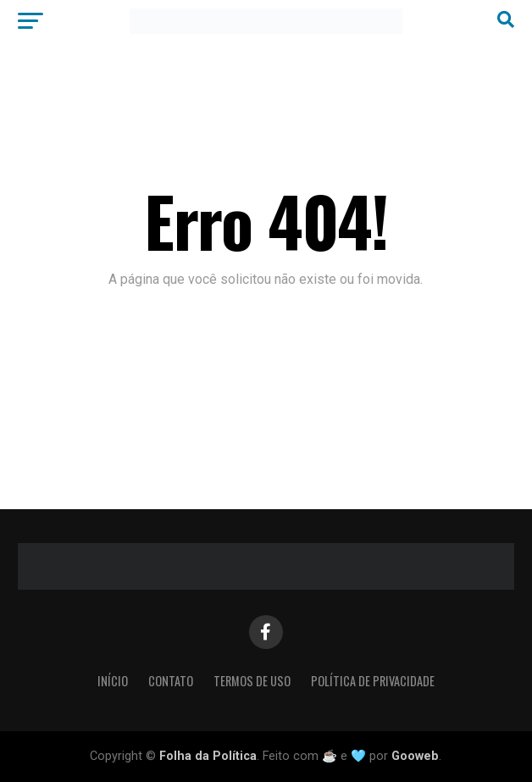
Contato (171, 681)
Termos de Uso (252, 681)
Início (113, 681)
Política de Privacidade (373, 681)
